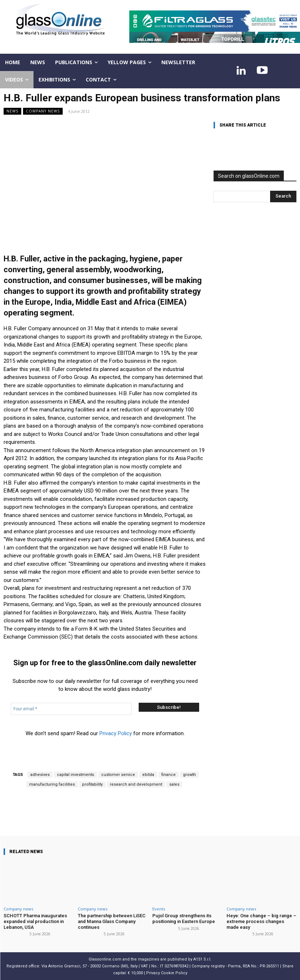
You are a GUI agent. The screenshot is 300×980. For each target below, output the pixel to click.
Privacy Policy (116, 733)
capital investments (75, 775)
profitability (92, 784)
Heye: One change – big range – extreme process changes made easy (261, 921)
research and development (136, 784)
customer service (118, 775)
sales (174, 784)
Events (159, 909)
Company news (43, 111)
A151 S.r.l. (202, 959)
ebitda (148, 775)
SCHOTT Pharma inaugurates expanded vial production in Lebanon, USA (35, 921)
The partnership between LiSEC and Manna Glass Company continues (112, 921)
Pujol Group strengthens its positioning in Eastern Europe (183, 919)
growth (189, 775)
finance (169, 775)
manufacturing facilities (52, 784)
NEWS (12, 111)
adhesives (40, 775)
